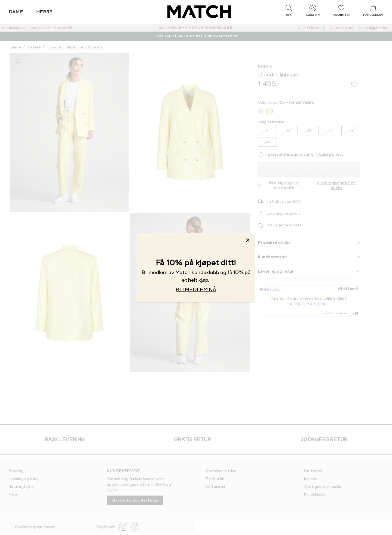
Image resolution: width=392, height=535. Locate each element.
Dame (16, 12)
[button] (289, 12)
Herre (45, 12)
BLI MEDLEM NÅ (196, 289)
